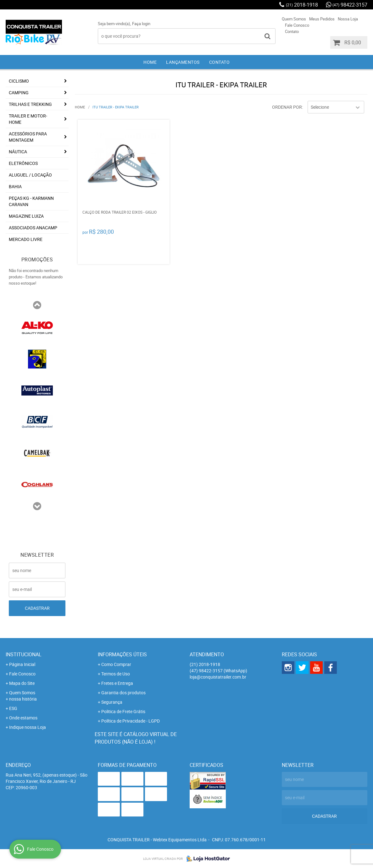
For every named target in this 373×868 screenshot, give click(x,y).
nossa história (23, 699)
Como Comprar (116, 664)
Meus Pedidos (322, 19)
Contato (292, 31)
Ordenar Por (287, 107)
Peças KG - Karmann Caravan (31, 201)
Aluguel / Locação (30, 175)
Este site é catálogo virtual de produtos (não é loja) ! (136, 738)
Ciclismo (19, 81)
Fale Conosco (297, 25)
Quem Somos (294, 19)
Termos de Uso (116, 674)
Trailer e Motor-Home (28, 119)
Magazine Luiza (26, 216)
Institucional (24, 654)
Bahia (15, 186)
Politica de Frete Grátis (123, 711)
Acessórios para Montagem (28, 137)
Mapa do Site (22, 683)
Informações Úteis (122, 654)
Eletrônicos (23, 163)
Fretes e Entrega (117, 683)
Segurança (112, 702)
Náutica (18, 152)
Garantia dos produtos (123, 693)
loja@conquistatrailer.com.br (218, 677)
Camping (19, 93)
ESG (13, 708)
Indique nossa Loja (28, 727)
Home (150, 62)
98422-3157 (350, 5)
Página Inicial (22, 664)
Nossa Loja (348, 19)
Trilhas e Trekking (30, 104)
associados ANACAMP (33, 228)
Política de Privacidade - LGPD (131, 721)
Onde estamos (23, 718)
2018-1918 (302, 5)
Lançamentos (183, 62)
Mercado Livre (26, 239)
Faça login (141, 24)
